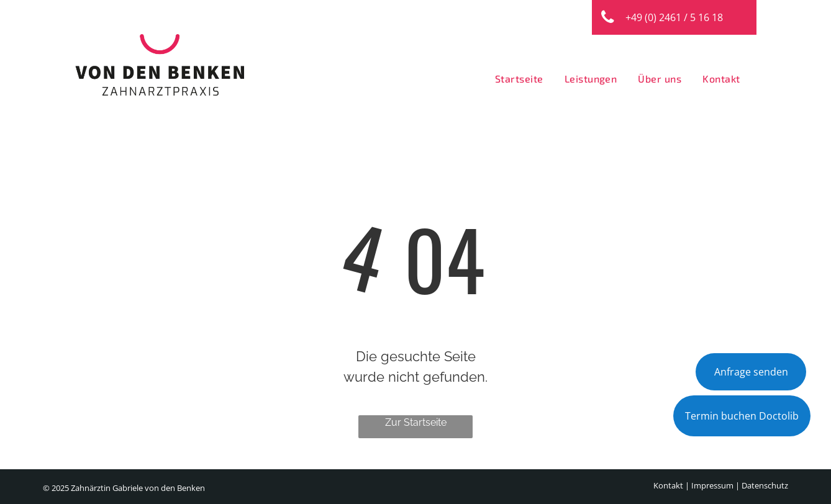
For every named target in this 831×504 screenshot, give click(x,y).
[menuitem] (516, 79)
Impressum (712, 485)
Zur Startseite (416, 422)
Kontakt (668, 485)
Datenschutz (765, 485)
